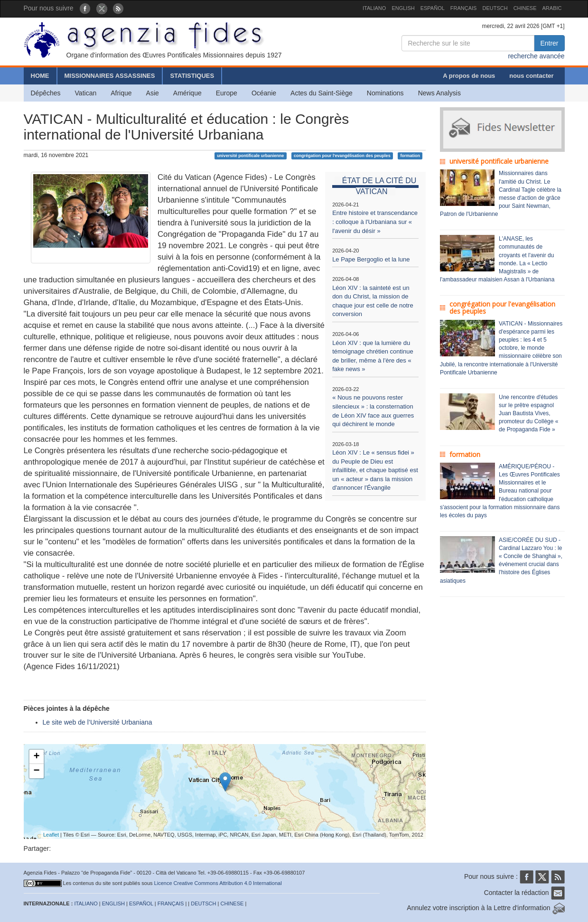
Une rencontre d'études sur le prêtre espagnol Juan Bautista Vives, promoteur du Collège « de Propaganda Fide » (528, 414)
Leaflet (51, 835)
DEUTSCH (495, 8)
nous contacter (531, 76)
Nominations (385, 93)
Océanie (264, 93)
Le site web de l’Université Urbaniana (98, 722)
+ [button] (36, 757)
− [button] (36, 771)
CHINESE (525, 8)
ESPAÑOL (433, 8)
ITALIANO (374, 8)
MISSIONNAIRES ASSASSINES (110, 76)
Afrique (121, 93)
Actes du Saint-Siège (322, 93)
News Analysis (439, 93)
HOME (40, 76)
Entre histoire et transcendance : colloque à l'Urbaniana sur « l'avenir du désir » (375, 222)
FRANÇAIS (464, 8)
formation (410, 156)
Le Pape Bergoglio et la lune (371, 259)
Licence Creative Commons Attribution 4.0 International (218, 883)
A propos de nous (469, 76)
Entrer (549, 43)
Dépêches (46, 93)
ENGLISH (403, 8)
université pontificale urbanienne (250, 156)
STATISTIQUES (192, 76)
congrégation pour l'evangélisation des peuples (342, 156)
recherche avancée (536, 56)
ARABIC (552, 8)
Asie (153, 93)
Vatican (86, 93)
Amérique (187, 93)
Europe (227, 93)
